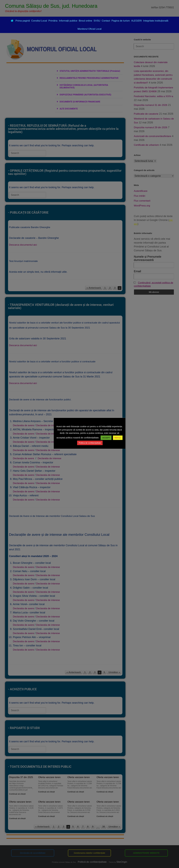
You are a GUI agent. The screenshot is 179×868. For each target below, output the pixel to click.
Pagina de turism (121, 21)
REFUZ (118, 438)
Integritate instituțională (156, 21)
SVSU (97, 21)
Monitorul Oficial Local (89, 29)
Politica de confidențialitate (90, 443)
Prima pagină (20, 21)
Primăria (53, 21)
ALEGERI (137, 21)
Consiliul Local (39, 21)
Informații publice (68, 21)
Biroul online (86, 21)
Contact (106, 21)
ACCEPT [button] (106, 438)
